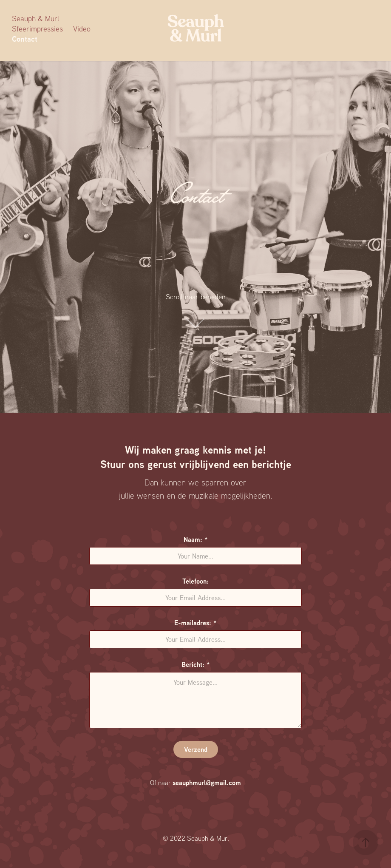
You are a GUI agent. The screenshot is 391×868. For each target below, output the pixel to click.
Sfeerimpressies (37, 29)
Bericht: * (196, 664)
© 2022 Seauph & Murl (196, 838)
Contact (25, 39)
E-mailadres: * (195, 623)
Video (82, 29)
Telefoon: (195, 581)
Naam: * (196, 539)
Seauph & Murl (35, 18)
